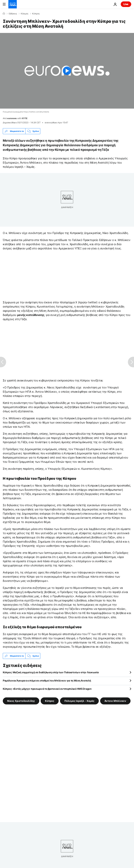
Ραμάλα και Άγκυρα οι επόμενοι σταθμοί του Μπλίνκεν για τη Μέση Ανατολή (47, 681)
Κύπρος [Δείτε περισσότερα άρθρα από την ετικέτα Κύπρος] (50, 701)
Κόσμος (25, 14)
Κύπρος (36, 14)
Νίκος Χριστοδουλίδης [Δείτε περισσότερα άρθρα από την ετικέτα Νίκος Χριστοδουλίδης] (21, 701)
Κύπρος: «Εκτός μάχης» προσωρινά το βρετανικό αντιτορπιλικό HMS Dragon (47, 689)
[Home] (4, 13)
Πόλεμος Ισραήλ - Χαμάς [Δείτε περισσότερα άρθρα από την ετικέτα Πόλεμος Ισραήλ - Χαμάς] (79, 701)
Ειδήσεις (13, 14)
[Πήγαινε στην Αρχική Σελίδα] (13, 4)
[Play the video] (67, 71)
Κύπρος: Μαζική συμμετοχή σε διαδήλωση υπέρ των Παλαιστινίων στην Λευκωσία (51, 672)
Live (126, 4)
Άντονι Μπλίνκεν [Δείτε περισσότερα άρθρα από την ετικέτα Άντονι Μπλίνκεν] (115, 701)
